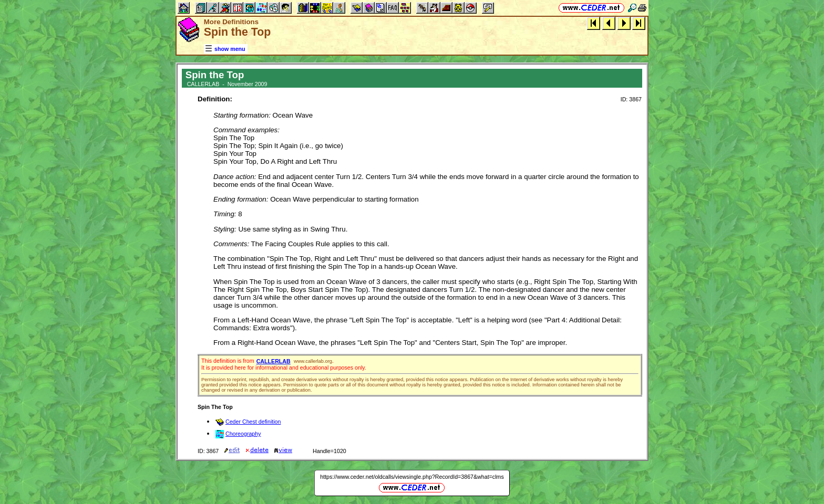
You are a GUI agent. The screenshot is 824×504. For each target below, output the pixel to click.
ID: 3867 (631, 99)
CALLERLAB (274, 361)
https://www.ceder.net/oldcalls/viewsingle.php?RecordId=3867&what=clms (412, 477)
